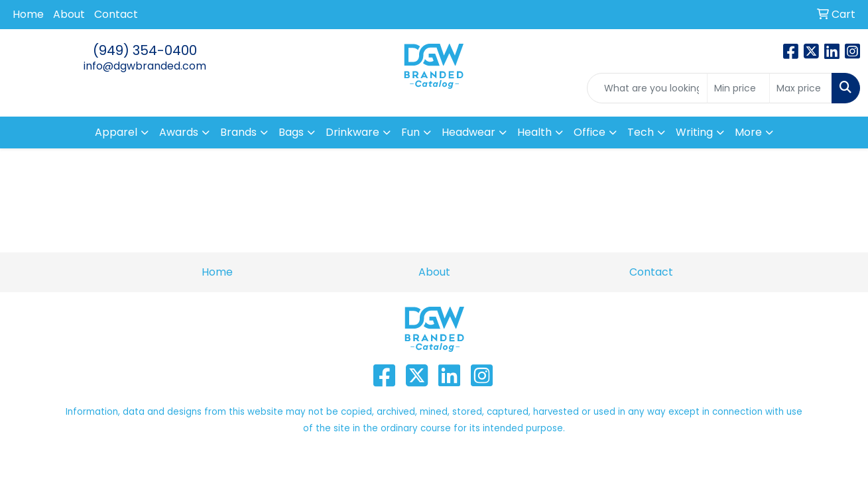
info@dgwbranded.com (145, 66)
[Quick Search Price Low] (738, 88)
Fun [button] (410, 132)
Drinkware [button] (352, 132)
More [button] (748, 132)
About (69, 14)
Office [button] (589, 132)
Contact (116, 14)
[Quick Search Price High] (801, 88)
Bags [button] (291, 132)
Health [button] (534, 132)
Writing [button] (694, 132)
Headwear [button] (468, 132)
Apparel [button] (116, 132)
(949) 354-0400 (145, 50)
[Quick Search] (647, 88)
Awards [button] (179, 132)
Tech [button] (641, 132)
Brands (238, 132)
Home (28, 14)
